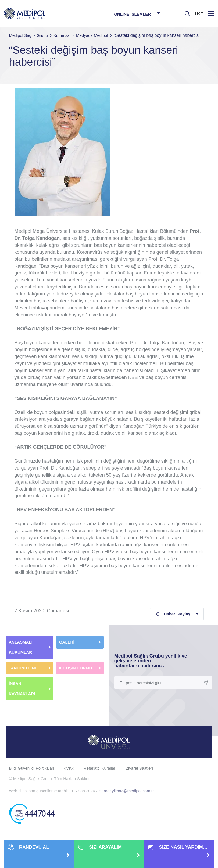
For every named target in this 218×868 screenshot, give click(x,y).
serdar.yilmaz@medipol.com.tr (127, 791)
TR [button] (197, 13)
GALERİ (67, 642)
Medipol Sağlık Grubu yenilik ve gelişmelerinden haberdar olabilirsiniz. (151, 661)
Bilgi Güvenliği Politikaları (32, 768)
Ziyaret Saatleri (139, 768)
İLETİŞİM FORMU (76, 668)
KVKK (69, 768)
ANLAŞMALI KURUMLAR (21, 647)
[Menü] (211, 13)
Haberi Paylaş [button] (173, 614)
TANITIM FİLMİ (23, 668)
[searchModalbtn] (185, 12)
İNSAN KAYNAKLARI (23, 689)
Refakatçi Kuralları (100, 768)
